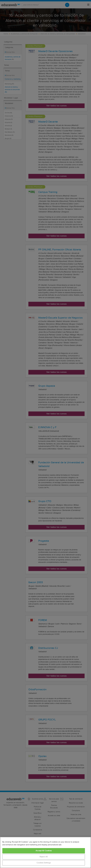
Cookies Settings (44, 863)
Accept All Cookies (44, 851)
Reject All (44, 857)
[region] (45, 852)
